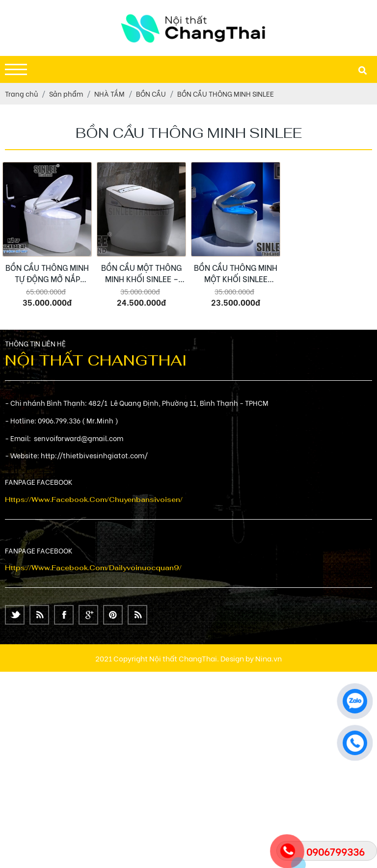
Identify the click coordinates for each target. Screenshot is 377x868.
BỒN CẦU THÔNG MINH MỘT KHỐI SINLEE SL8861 (236, 273)
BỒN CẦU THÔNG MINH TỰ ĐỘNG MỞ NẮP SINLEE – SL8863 (47, 273)
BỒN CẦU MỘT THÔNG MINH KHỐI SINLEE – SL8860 (141, 273)
